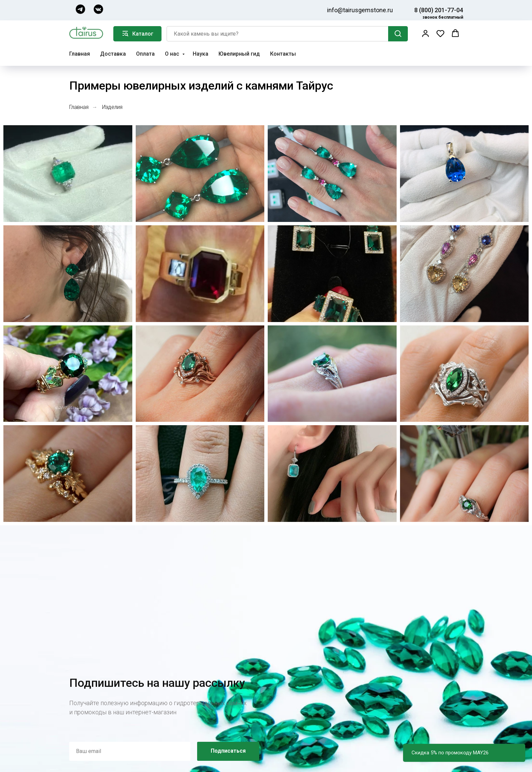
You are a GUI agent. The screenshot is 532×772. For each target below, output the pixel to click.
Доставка (113, 54)
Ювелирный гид (239, 54)
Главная (80, 54)
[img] (80, 9)
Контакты (283, 54)
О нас (173, 54)
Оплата (145, 54)
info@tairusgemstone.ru (360, 10)
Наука (201, 54)
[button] (425, 33)
